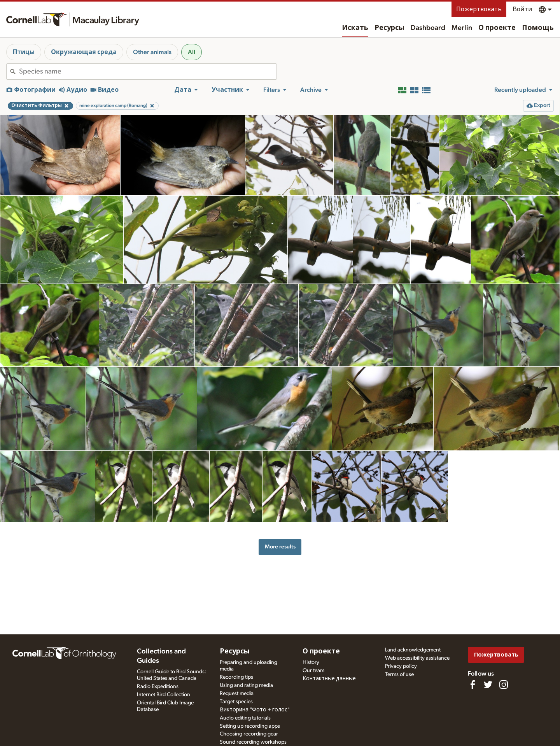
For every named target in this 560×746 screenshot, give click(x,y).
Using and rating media (246, 685)
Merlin (462, 28)
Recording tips (236, 677)
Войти (522, 9)
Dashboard (428, 28)
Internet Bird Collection (164, 695)
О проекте (497, 28)
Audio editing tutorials (245, 718)
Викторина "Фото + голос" (255, 710)
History (311, 662)
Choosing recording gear (249, 734)
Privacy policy (401, 666)
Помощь (538, 28)
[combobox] (148, 72)
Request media (237, 693)
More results (280, 547)
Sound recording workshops (253, 742)
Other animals (152, 52)
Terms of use (399, 674)
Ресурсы (389, 28)
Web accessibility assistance (417, 658)
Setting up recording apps (250, 726)
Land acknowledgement (413, 650)
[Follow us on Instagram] (504, 685)
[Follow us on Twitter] (488, 685)
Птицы (24, 52)
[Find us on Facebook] (472, 685)
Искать (355, 28)
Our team (313, 671)
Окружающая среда (84, 52)
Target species (236, 702)
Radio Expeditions (158, 686)
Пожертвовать (479, 9)
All (192, 52)
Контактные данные (329, 679)
